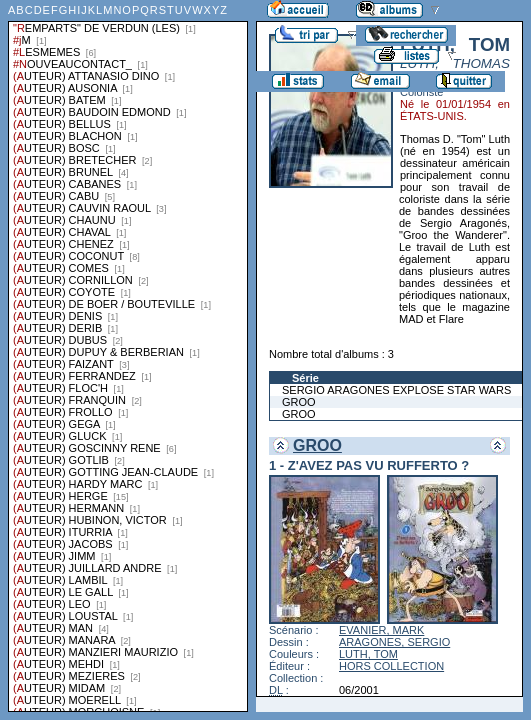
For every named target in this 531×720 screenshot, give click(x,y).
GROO (299, 402)
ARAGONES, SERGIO (394, 642)
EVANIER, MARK (381, 630)
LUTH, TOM (368, 654)
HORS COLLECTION (391, 666)
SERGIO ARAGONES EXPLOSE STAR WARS (396, 390)
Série (305, 378)
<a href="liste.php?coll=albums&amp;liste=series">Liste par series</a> (128, 356)
